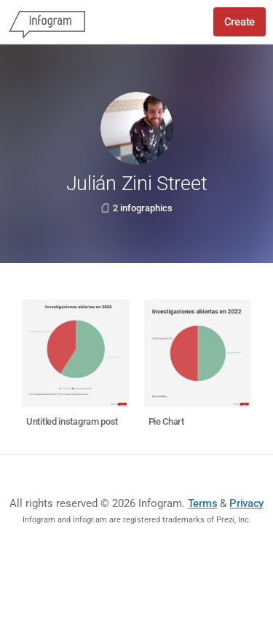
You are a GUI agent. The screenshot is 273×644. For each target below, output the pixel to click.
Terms (203, 503)
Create (240, 22)
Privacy (246, 503)
